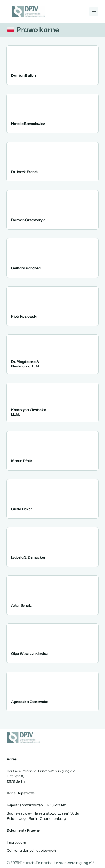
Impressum (16, 842)
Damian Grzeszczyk (28, 220)
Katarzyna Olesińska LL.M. (29, 412)
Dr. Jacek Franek (25, 172)
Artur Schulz (21, 605)
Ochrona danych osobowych (31, 850)
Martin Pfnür (22, 461)
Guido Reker (21, 509)
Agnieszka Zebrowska (30, 702)
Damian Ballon (24, 75)
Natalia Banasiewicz (28, 124)
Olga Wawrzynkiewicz (29, 654)
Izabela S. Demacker (28, 557)
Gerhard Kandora (26, 268)
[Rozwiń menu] (94, 11)
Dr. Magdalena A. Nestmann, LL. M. (25, 364)
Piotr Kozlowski (24, 316)
